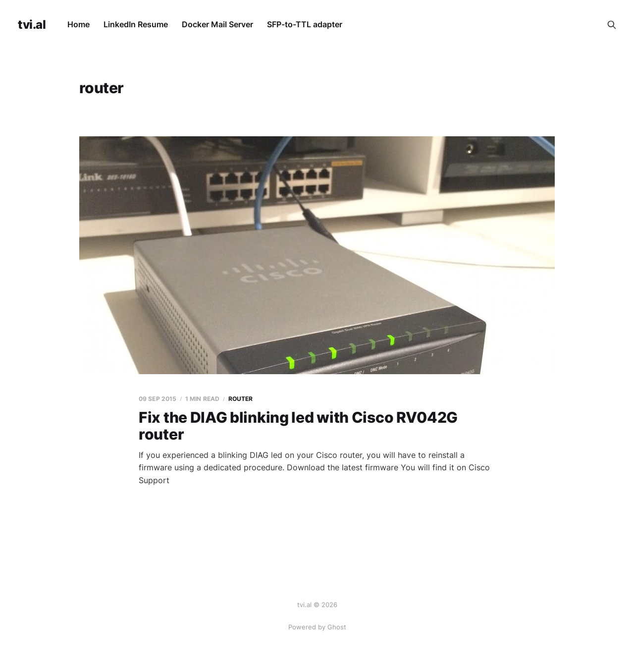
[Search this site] (612, 25)
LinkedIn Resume (136, 24)
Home (79, 24)
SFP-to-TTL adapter (305, 24)
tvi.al (32, 25)
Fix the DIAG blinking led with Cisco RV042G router (298, 426)
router (241, 399)
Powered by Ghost (317, 627)
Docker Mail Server (217, 24)
